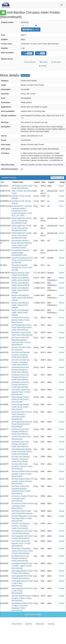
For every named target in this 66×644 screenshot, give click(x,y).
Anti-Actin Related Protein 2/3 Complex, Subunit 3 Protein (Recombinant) (22, 474)
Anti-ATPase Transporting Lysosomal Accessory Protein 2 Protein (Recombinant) (22, 551)
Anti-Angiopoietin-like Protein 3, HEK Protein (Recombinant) (22, 591)
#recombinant (17, 624)
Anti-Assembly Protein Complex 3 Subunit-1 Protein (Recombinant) (22, 466)
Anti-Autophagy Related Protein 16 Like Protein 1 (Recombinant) (21, 399)
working (43, 66)
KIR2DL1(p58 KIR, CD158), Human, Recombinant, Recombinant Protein (22, 221)
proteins (44, 62)
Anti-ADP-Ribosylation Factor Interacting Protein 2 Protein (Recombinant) (22, 518)
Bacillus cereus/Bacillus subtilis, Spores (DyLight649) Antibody (22, 298)
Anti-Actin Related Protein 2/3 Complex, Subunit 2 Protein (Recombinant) (22, 598)
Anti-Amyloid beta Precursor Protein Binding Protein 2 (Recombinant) (22, 424)
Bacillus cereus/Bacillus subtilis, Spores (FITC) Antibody (20, 305)
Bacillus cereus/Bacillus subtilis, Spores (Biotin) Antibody (20, 290)
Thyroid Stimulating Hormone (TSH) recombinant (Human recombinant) (22, 260)
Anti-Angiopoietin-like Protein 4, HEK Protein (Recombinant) (22, 583)
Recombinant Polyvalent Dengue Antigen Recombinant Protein (20, 253)
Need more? (25, 75)
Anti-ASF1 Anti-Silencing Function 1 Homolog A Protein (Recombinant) (21, 355)
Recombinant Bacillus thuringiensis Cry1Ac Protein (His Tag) (22, 268)
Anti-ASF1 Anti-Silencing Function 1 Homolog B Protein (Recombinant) (21, 362)
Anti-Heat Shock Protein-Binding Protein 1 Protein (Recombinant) (21, 320)
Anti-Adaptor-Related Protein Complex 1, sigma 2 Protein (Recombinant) (22, 566)
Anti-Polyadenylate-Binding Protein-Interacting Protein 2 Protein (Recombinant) (22, 327)
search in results (57, 178)
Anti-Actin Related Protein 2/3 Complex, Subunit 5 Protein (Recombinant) (22, 481)
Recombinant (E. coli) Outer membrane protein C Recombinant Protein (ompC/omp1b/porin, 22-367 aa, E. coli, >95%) (22, 211)
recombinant (30, 62)
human (61, 186)
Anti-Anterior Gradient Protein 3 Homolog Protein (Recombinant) (22, 498)
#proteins (29, 624)
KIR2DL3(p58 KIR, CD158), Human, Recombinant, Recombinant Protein (22, 228)
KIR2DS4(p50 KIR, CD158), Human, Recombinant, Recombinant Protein (22, 235)
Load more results (33, 614)
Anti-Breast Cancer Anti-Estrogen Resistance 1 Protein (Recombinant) (20, 370)
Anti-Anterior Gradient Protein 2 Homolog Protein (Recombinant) (22, 506)
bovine (61, 241)
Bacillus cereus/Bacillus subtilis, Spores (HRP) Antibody (20, 313)
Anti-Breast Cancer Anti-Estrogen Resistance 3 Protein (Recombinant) (20, 385)
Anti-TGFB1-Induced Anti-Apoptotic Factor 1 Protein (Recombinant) (21, 392)
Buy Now (31, 30)
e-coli (61, 206)
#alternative (40, 624)
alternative (56, 62)
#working (51, 624)
